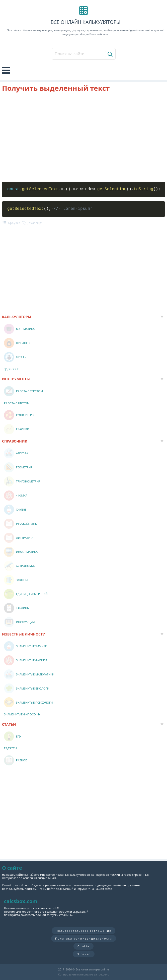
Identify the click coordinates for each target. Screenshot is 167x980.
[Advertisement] (83, 137)
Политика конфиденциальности (84, 938)
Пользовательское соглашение (83, 931)
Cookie (83, 946)
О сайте (84, 954)
